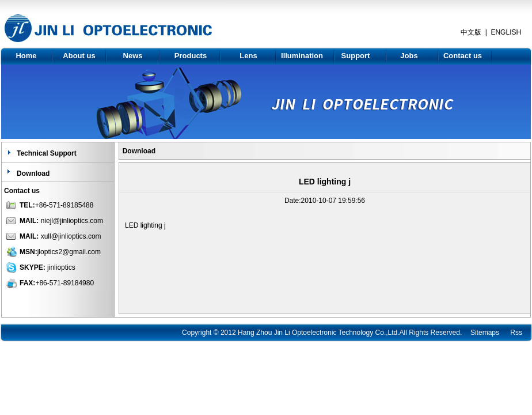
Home (26, 56)
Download (33, 173)
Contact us (463, 56)
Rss (516, 333)
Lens (248, 56)
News (133, 56)
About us (79, 56)
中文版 (471, 32)
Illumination (302, 56)
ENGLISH (506, 32)
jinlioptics (61, 267)
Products (191, 56)
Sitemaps (485, 333)
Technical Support (47, 153)
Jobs (409, 56)
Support (356, 56)
